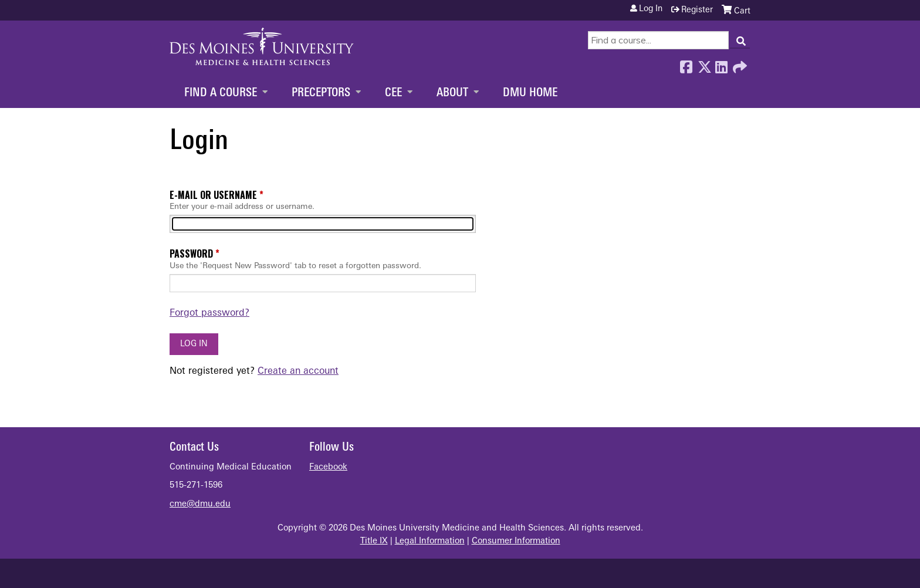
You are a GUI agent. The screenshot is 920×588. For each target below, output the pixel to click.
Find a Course (221, 93)
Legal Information (430, 541)
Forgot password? (209, 313)
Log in (651, 9)
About (452, 93)
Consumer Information (516, 541)
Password (191, 254)
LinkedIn (721, 64)
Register (697, 10)
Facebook (686, 64)
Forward (739, 64)
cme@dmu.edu (200, 504)
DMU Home (530, 93)
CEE (393, 93)
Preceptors (321, 93)
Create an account (298, 371)
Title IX (374, 541)
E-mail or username (213, 195)
